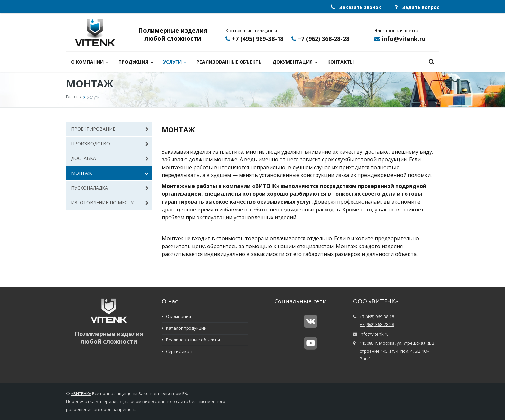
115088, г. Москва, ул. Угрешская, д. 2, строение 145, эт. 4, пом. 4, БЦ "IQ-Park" (397, 351)
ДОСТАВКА (110, 158)
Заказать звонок (360, 7)
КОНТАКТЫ (341, 62)
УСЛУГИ (175, 62)
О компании (176, 316)
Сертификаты (178, 351)
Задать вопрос (421, 7)
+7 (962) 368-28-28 (323, 39)
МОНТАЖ (110, 173)
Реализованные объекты (191, 340)
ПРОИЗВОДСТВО (110, 144)
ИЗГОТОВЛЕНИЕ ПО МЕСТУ (110, 202)
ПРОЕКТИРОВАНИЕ (110, 129)
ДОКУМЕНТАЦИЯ (295, 62)
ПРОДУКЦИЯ (136, 62)
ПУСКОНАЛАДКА (110, 188)
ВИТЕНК (81, 393)
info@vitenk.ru (404, 39)
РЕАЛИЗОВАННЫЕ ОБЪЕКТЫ (229, 62)
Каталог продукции (184, 328)
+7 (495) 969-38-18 (258, 39)
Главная (74, 97)
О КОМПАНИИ (90, 62)
